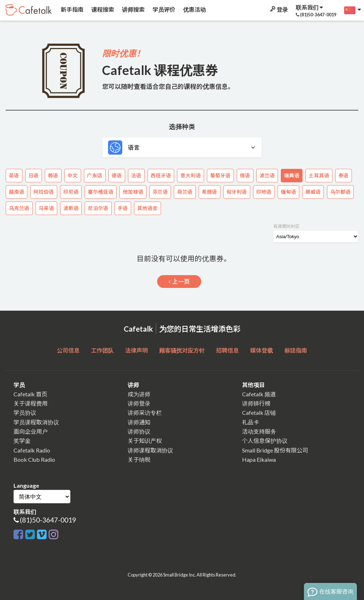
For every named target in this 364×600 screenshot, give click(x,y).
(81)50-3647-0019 (48, 520)
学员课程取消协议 (36, 422)
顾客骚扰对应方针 (182, 350)
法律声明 (136, 350)
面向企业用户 (31, 431)
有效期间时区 (287, 226)
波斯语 (71, 208)
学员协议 (25, 412)
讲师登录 (139, 403)
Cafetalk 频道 (259, 394)
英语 (14, 175)
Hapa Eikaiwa (259, 459)
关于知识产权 (145, 441)
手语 (123, 208)
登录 (278, 9)
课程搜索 (102, 9)
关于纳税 (139, 459)
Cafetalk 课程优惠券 (160, 70)
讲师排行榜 (256, 403)
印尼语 (71, 192)
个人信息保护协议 (265, 441)
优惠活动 (194, 9)
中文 (73, 175)
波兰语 (267, 175)
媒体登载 (262, 350)
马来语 (46, 208)
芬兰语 (160, 192)
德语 (117, 175)
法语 (136, 175)
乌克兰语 (19, 208)
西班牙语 (161, 175)
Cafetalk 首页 (30, 394)
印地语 (264, 192)
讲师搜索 (133, 9)
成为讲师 (139, 394)
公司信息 (68, 350)
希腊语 (210, 192)
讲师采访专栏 (145, 412)
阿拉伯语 (44, 192)
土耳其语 (319, 175)
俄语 (245, 175)
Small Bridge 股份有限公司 (275, 450)
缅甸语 (288, 192)
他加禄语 (133, 192)
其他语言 (148, 208)
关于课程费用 (31, 403)
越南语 (17, 192)
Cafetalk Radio (32, 450)
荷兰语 (185, 192)
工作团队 (102, 350)
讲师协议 (139, 431)
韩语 (53, 175)
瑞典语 (292, 175)
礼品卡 (251, 422)
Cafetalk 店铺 (259, 412)
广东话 (95, 175)
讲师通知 (139, 422)
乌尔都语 (341, 192)
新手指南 (72, 9)
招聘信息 (227, 350)
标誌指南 (296, 350)
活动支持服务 (259, 431)
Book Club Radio (34, 459)
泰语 (344, 175)
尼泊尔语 (98, 208)
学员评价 (163, 9)
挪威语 (313, 192)
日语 (34, 175)
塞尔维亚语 (101, 192)
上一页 (179, 282)
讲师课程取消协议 (150, 450)
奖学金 (22, 441)
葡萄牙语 (220, 175)
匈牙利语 (237, 192)
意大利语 (191, 175)
